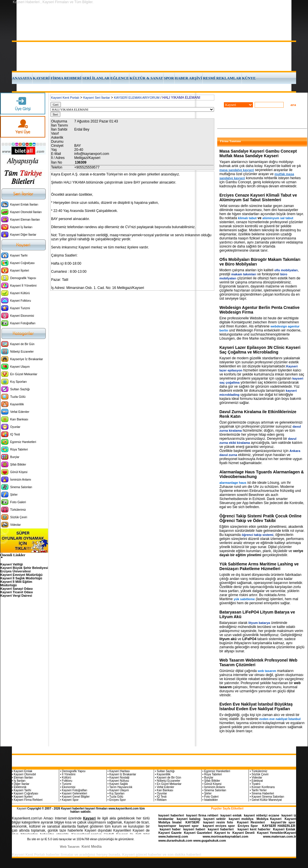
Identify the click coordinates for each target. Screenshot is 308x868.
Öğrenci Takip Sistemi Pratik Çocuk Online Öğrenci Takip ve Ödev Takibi (261, 518)
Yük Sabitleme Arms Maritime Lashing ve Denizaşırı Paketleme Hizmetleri (259, 566)
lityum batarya (259, 623)
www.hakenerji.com (173, 836)
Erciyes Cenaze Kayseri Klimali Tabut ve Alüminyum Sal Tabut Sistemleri (258, 197)
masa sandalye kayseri (237, 170)
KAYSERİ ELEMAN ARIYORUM (137, 98)
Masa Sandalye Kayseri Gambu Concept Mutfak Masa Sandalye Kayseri (258, 153)
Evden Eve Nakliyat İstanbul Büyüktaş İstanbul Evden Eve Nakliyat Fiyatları (256, 706)
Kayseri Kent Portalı (65, 98)
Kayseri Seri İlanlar (97, 98)
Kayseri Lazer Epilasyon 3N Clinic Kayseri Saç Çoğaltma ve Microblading (260, 350)
